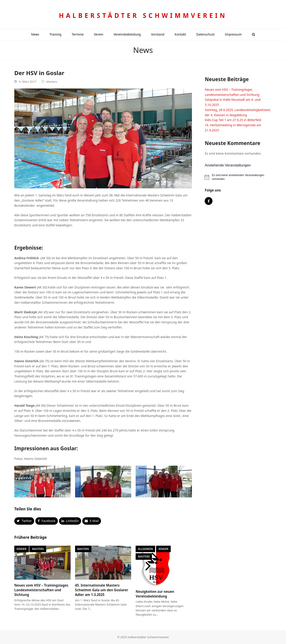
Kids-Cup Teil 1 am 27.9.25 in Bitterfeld (233, 120)
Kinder (21, 549)
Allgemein (145, 549)
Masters (52, 82)
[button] (253, 34)
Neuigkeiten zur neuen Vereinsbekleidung (155, 594)
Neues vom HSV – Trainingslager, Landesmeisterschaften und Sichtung (41, 590)
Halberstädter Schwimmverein (143, 15)
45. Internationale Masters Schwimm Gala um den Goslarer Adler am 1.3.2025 (102, 590)
